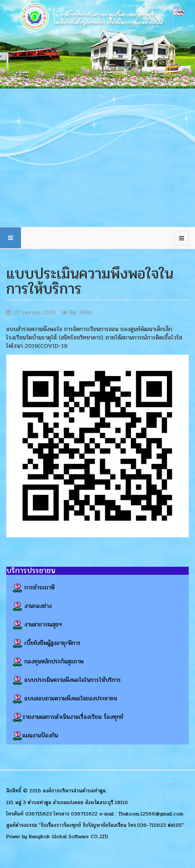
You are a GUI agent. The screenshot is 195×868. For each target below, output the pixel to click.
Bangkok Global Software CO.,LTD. (69, 836)
